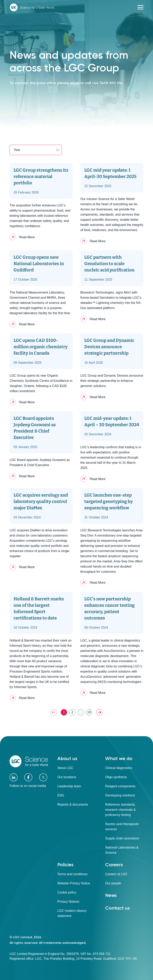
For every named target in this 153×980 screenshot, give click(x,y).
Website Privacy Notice (74, 883)
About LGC (65, 768)
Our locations (67, 777)
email (75, 83)
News (111, 895)
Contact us (118, 908)
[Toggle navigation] (140, 7)
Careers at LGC (116, 874)
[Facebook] (28, 777)
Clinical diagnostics (119, 768)
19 (89, 712)
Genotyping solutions (120, 795)
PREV (54, 712)
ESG (61, 795)
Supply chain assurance (122, 838)
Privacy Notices (68, 902)
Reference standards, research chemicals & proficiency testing (120, 810)
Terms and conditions (72, 874)
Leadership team (69, 786)
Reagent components (120, 786)
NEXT (99, 712)
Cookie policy (67, 892)
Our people (113, 883)
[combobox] (36, 150)
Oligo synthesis (116, 777)
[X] (43, 777)
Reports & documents (73, 805)
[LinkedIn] (14, 777)
